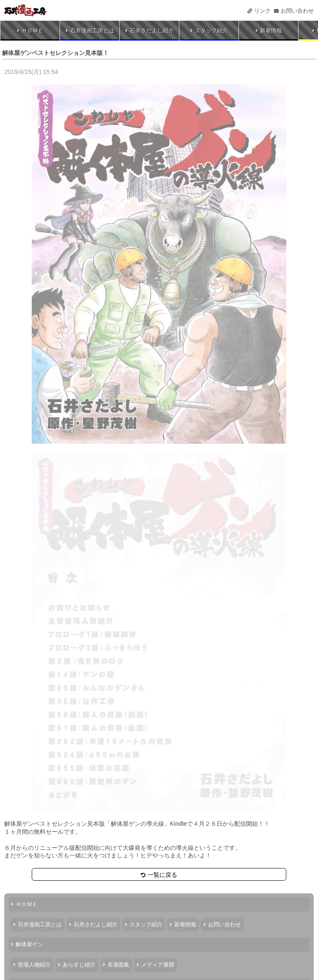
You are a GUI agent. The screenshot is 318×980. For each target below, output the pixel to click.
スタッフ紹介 (209, 31)
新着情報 (269, 31)
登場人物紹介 (32, 965)
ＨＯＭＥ (30, 31)
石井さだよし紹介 (149, 31)
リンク (259, 11)
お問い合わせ (294, 11)
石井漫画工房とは (90, 31)
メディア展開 (155, 965)
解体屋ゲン (27, 944)
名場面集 (116, 965)
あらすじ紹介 (77, 965)
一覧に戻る (159, 875)
